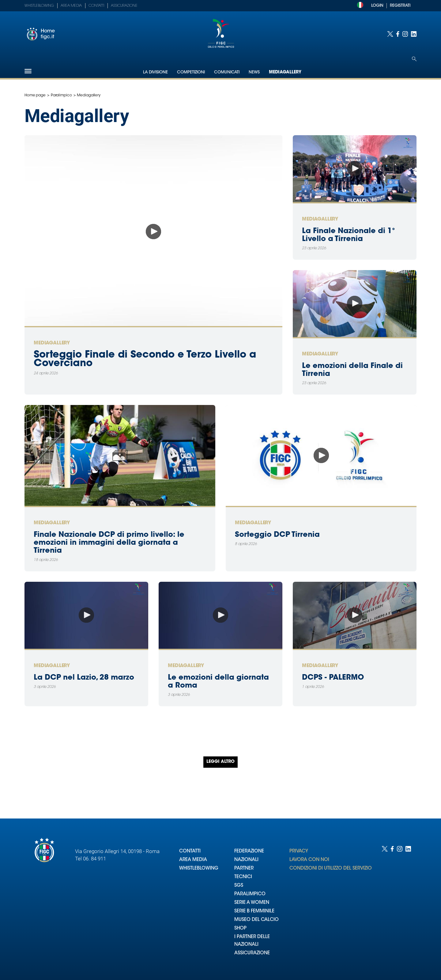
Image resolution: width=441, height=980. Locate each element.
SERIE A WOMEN (252, 903)
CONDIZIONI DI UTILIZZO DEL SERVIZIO (331, 869)
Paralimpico (61, 95)
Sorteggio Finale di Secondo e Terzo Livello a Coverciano (145, 359)
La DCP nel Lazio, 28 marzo (84, 678)
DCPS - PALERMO (333, 678)
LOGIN (377, 6)
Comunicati (227, 72)
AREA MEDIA (193, 860)
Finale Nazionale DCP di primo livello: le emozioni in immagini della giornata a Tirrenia (109, 543)
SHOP (240, 928)
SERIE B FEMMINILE (254, 911)
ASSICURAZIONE (252, 953)
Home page (35, 95)
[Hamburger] (28, 71)
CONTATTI (190, 851)
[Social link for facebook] (398, 34)
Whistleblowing (39, 6)
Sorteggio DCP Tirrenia (277, 535)
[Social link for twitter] (390, 34)
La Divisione (155, 72)
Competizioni (191, 72)
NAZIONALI (246, 860)
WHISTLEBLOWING (199, 869)
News (254, 72)
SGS (239, 886)
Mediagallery (285, 72)
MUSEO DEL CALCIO (256, 920)
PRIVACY (299, 851)
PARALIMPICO (250, 894)
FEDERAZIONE (249, 851)
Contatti (96, 6)
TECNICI (243, 877)
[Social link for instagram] (405, 34)
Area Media (71, 6)
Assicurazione (124, 6)
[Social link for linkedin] (414, 34)
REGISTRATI (400, 6)
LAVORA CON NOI (309, 860)
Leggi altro (221, 762)
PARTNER (244, 869)
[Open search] (414, 59)
